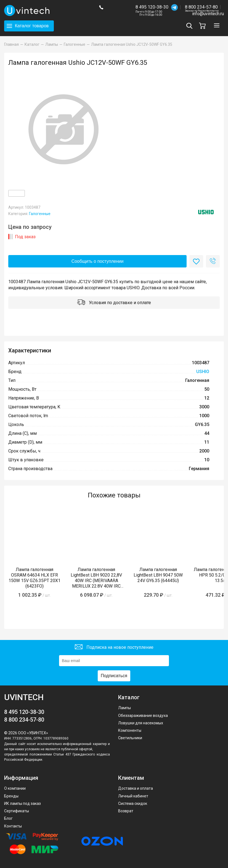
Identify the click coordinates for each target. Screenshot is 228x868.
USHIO (203, 372)
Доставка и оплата (136, 788)
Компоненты (130, 730)
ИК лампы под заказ (22, 803)
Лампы (124, 708)
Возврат (126, 811)
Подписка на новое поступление (114, 648)
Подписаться (114, 676)
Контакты (13, 826)
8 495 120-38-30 (152, 7)
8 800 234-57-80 (202, 7)
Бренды (11, 796)
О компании (15, 788)
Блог (8, 818)
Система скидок (133, 803)
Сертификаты (17, 811)
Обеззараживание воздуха (143, 716)
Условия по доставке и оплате (114, 303)
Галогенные (40, 214)
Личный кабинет (133, 796)
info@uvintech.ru (208, 14)
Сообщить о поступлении (98, 261)
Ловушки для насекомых (141, 723)
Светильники (130, 738)
